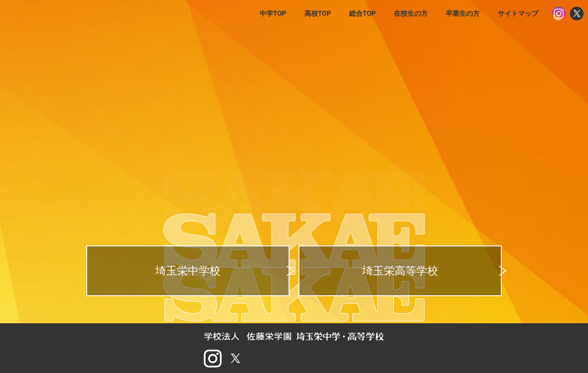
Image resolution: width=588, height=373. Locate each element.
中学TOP (273, 14)
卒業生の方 (463, 14)
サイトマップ (518, 14)
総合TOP (362, 14)
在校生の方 (411, 14)
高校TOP (318, 14)
